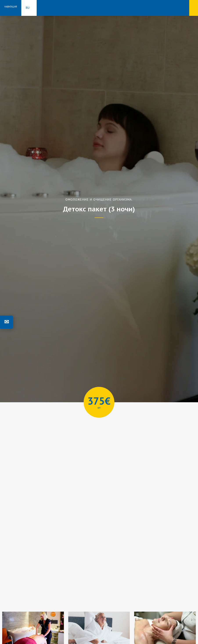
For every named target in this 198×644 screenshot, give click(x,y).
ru (28, 8)
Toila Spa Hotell (99, 7)
